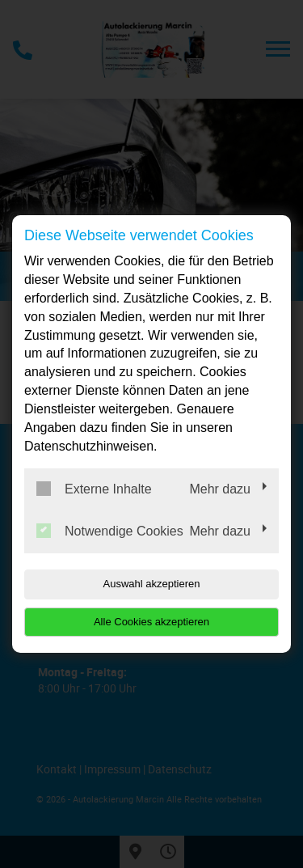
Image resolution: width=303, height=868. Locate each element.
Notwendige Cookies (110, 531)
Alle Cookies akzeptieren (151, 622)
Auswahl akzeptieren (152, 584)
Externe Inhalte (94, 489)
